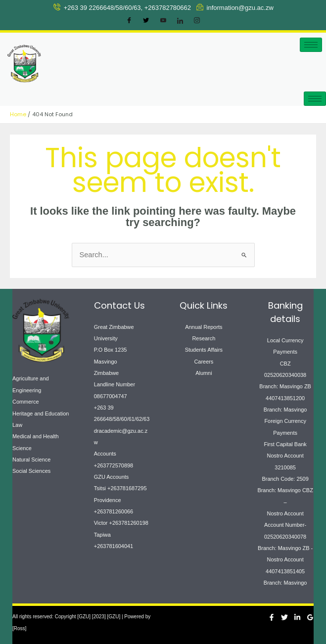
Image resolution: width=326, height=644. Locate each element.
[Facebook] (129, 21)
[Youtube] (163, 21)
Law (17, 425)
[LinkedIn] (180, 21)
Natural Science (31, 460)
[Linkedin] (297, 617)
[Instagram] (197, 21)
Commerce (25, 402)
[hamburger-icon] (311, 45)
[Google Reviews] (310, 617)
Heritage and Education (41, 414)
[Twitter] (146, 21)
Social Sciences (31, 471)
